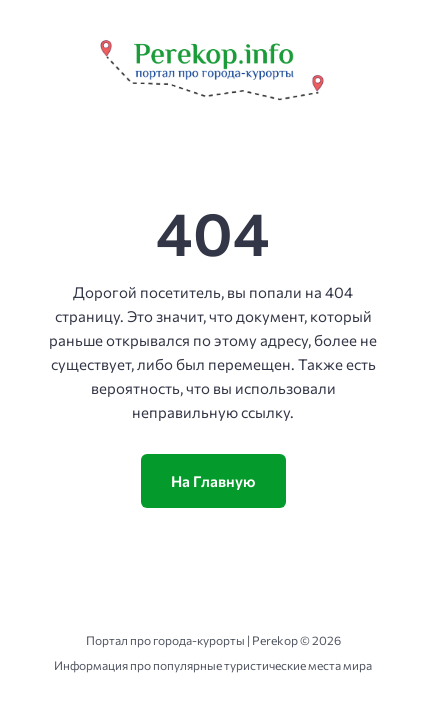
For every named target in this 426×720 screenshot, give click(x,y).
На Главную (213, 481)
